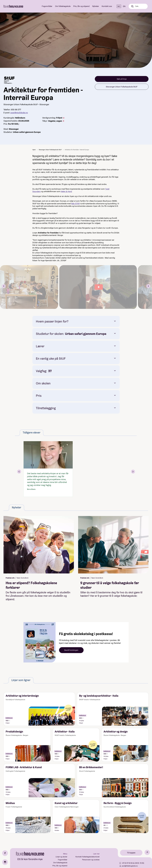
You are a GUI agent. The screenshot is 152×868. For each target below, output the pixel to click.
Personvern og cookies (91, 860)
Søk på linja (122, 79)
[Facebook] (5, 853)
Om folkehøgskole (63, 6)
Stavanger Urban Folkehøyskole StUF (122, 87)
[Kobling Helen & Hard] (66, 191)
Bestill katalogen (71, 650)
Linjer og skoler (61, 857)
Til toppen (131, 853)
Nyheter (96, 6)
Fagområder (47, 6)
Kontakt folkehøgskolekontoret (88, 857)
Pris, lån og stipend (81, 6)
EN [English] (124, 6)
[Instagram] (5, 862)
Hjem (34, 150)
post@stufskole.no (19, 113)
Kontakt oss (107, 6)
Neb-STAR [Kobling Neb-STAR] (75, 204)
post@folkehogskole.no (130, 866)
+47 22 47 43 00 (127, 863)
